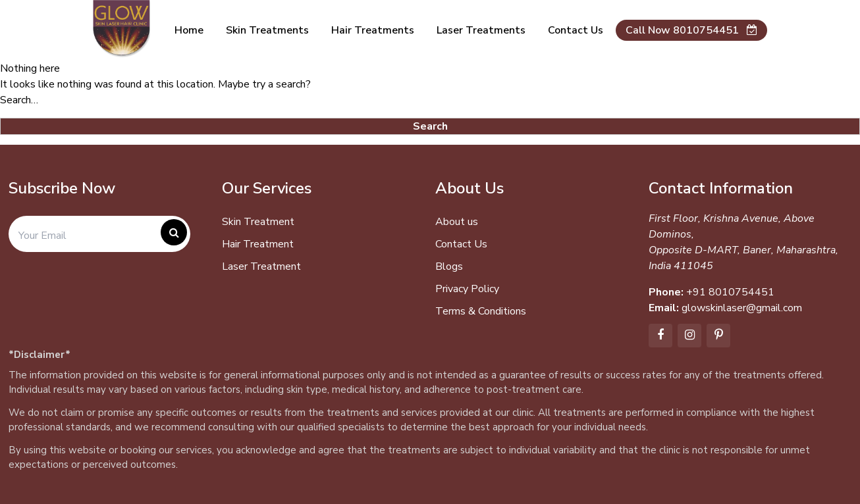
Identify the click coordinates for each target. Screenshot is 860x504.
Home (189, 30)
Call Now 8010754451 (691, 30)
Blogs (449, 266)
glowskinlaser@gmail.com (742, 308)
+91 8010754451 (730, 292)
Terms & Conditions (481, 311)
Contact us (576, 30)
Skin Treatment (258, 222)
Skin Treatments (267, 30)
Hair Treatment (258, 244)
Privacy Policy (467, 289)
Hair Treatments (373, 30)
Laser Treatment (261, 266)
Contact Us (461, 244)
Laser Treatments (481, 30)
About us (457, 222)
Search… (19, 100)
